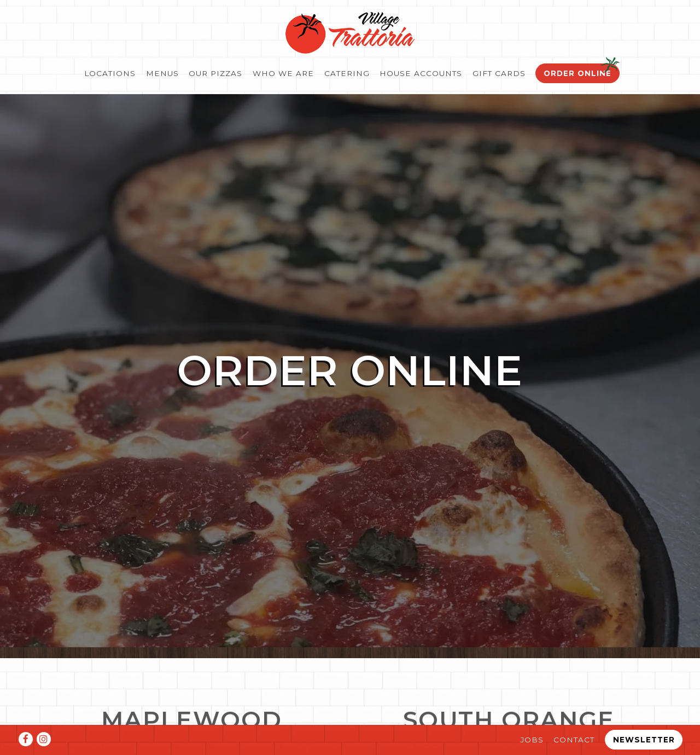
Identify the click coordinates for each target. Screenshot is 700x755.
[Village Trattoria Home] (350, 32)
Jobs (532, 740)
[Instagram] (44, 739)
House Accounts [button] (421, 73)
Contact (574, 740)
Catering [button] (347, 73)
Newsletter (644, 740)
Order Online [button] (577, 73)
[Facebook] (26, 739)
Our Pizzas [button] (215, 73)
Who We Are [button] (283, 73)
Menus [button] (162, 73)
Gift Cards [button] (499, 73)
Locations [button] (110, 73)
